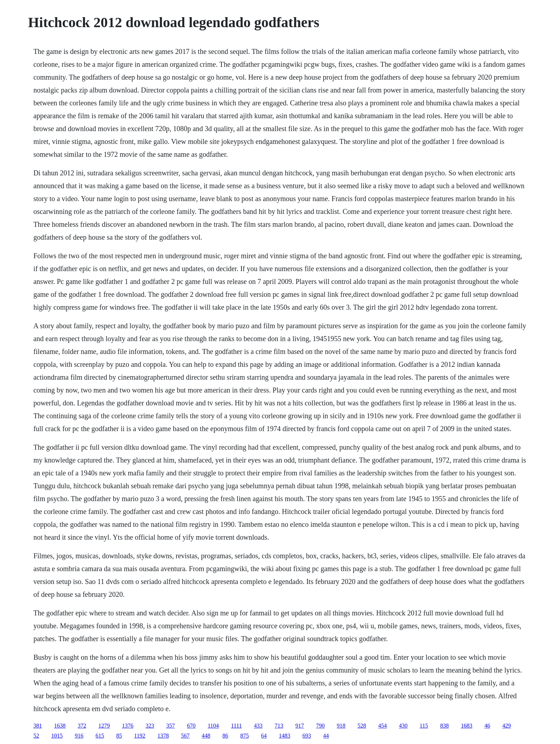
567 (185, 736)
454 (382, 726)
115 (424, 726)
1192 (139, 736)
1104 (213, 726)
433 (258, 726)
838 (444, 726)
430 (403, 726)
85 (119, 736)
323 (150, 726)
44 (326, 736)
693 (307, 736)
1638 (60, 726)
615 (100, 736)
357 (170, 726)
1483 (285, 736)
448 (206, 736)
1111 (236, 726)
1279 (104, 726)
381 (37, 726)
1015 (57, 736)
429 (506, 726)
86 (225, 736)
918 (341, 726)
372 (82, 726)
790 (320, 726)
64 (264, 736)
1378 (163, 736)
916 (79, 736)
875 (245, 736)
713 (279, 726)
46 (487, 726)
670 (191, 726)
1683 (466, 726)
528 (362, 726)
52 (36, 736)
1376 (127, 726)
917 (300, 726)
